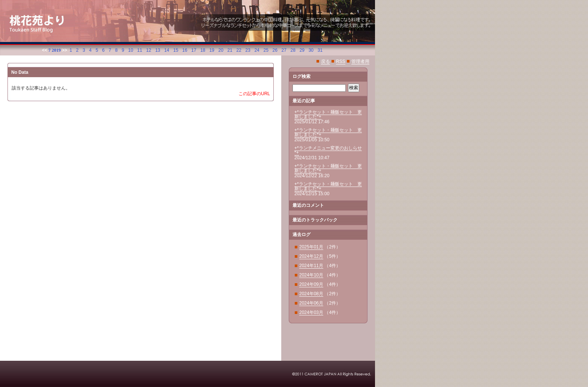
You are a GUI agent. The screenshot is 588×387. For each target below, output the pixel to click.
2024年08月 (311, 294)
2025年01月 (311, 247)
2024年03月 (311, 312)
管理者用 (360, 61)
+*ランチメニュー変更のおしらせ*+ (328, 150)
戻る (325, 61)
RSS (341, 61)
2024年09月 (311, 284)
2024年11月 (311, 266)
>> (64, 50)
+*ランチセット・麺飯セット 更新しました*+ (328, 114)
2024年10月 (311, 275)
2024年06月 (311, 303)
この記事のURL (254, 94)
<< (45, 50)
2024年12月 (311, 256)
